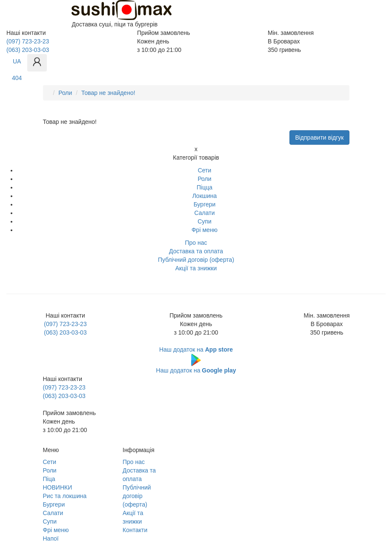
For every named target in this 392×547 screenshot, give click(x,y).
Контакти (135, 530)
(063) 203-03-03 (28, 50)
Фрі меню (205, 230)
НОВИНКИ (58, 487)
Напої (51, 538)
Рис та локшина (65, 496)
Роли (65, 93)
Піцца (205, 187)
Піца (49, 479)
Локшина (205, 196)
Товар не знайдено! (108, 93)
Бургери (205, 204)
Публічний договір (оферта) (137, 496)
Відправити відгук (319, 137)
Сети (205, 170)
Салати (205, 213)
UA (17, 61)
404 (17, 78)
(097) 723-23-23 (28, 41)
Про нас (134, 462)
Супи (205, 221)
